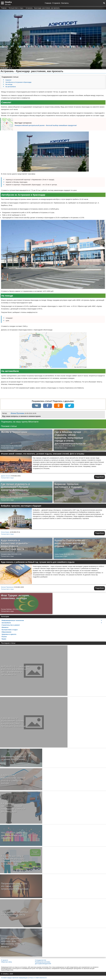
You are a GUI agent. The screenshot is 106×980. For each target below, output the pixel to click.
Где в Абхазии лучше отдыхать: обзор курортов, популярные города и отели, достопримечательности (70, 438)
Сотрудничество (41, 960)
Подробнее (100, 477)
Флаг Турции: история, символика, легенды (15, 597)
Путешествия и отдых (7, 448)
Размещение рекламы (43, 962)
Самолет (8, 80)
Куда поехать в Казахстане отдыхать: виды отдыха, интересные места (15, 545)
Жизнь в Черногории (14, 432)
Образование (6, 632)
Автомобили (6, 623)
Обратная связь (6, 962)
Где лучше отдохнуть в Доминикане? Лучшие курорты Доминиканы (16, 487)
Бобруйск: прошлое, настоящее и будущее (21, 506)
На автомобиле (11, 87)
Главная (48, 3)
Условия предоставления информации (14, 978)
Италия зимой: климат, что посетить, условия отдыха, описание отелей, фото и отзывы (43, 454)
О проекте (56, 3)
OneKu (8, 2)
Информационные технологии (13, 621)
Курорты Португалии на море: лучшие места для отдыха (70, 543)
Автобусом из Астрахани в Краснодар (18, 82)
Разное (4, 637)
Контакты (65, 3)
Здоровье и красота (9, 635)
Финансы (5, 628)
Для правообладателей (43, 964)
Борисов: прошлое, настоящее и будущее (68, 486)
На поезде (9, 84)
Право (4, 639)
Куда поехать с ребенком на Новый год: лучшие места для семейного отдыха (38, 562)
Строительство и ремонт (11, 625)
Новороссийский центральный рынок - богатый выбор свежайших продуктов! (46, 125)
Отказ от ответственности (38, 978)
